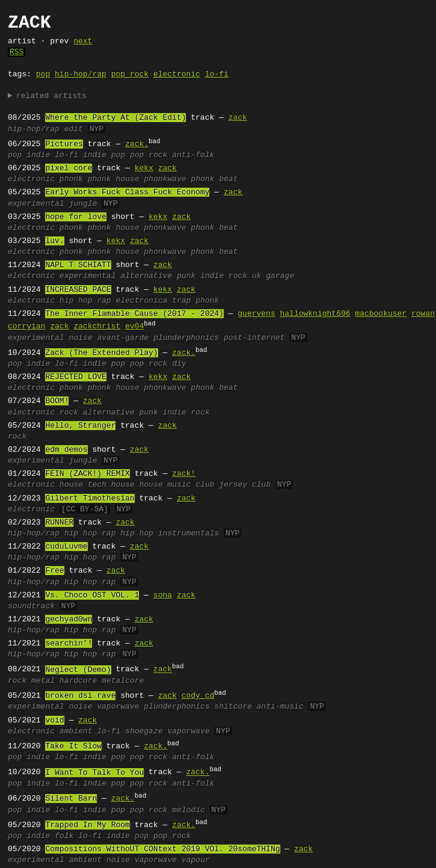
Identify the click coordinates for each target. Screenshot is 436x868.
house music (165, 485)
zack (238, 118)
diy (179, 364)
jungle (83, 204)
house (71, 485)
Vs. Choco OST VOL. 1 (92, 596)
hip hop (76, 301)
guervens (256, 314)
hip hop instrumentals (170, 534)
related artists (51, 96)
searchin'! (69, 644)
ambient (76, 731)
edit (74, 129)
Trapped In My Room (87, 825)
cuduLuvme (66, 547)
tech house (111, 485)
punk (186, 276)
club (205, 485)
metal (43, 681)
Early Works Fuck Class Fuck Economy (127, 192)
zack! (184, 474)
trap (181, 301)
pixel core (69, 168)
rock (69, 413)
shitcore (233, 707)
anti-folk (193, 155)
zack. (137, 144)
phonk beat (214, 179)
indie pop (104, 155)
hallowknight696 (315, 314)
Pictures (64, 144)
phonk (71, 179)
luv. (54, 241)
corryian (26, 327)
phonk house (114, 179)
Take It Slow (73, 746)
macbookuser (381, 314)
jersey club (245, 485)
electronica (141, 301)
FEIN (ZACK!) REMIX (87, 474)
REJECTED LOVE (75, 377)
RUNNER (59, 523)
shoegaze (144, 731)
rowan (423, 314)
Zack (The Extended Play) (101, 353)
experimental (36, 204)
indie (38, 155)
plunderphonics (186, 338)
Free (54, 571)
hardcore (78, 681)
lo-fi (217, 75)
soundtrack (31, 606)
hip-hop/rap (81, 75)
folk (64, 836)
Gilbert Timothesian (90, 499)
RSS (17, 52)
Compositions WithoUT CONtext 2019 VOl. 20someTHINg (162, 849)
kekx (144, 168)
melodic (189, 810)
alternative (146, 276)
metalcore (123, 681)
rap (104, 301)
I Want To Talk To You (94, 773)
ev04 (134, 327)
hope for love (75, 217)
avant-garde (123, 338)
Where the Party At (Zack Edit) (115, 118)
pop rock (130, 75)
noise (80, 338)
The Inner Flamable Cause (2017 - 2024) (134, 314)
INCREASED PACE (78, 290)
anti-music (280, 707)
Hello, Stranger (80, 426)
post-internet (254, 338)
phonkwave (165, 179)
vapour (196, 860)
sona (163, 596)
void (54, 721)
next (83, 42)
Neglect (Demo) (78, 670)
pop (43, 75)
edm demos (66, 450)
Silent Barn (71, 799)
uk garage (273, 276)
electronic (177, 75)
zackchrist (97, 327)
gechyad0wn (69, 620)
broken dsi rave (80, 696)
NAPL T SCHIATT (78, 265)
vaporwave (118, 707)
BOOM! (57, 401)
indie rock (224, 276)
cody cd (198, 696)
